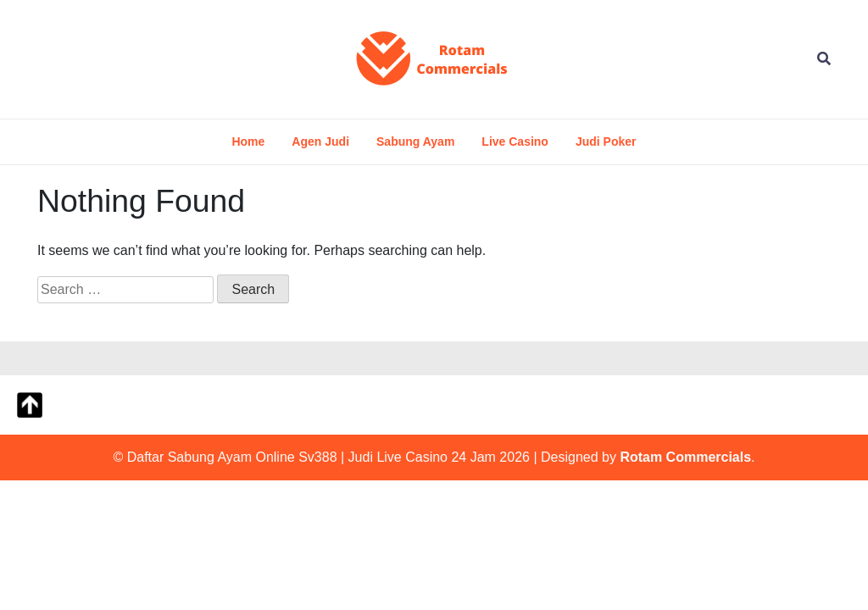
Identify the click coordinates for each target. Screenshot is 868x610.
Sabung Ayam (415, 141)
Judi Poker (606, 141)
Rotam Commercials (685, 457)
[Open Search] (824, 59)
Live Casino (515, 141)
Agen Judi (320, 141)
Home (248, 141)
